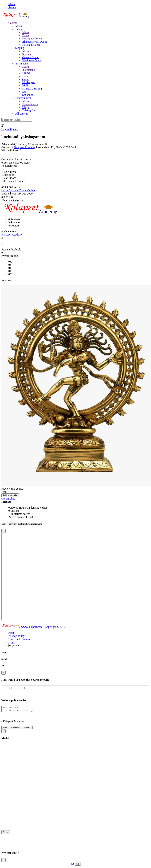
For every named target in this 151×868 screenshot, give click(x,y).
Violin (26, 85)
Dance (26, 35)
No (78, 865)
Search (12, 7)
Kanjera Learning (32, 89)
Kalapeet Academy (25, 147)
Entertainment (30, 104)
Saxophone (28, 95)
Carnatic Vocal (30, 57)
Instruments (29, 70)
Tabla (25, 76)
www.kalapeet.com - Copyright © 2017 (43, 627)
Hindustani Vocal (32, 60)
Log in (5, 129)
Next (5, 729)
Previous (15, 729)
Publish (27, 729)
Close (6, 833)
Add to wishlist (10, 495)
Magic (26, 107)
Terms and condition (20, 639)
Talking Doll (29, 110)
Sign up (14, 129)
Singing (27, 54)
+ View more (9, 172)
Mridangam (29, 82)
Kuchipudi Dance (32, 38)
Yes (72, 865)
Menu (12, 4)
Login (12, 642)
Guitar (26, 79)
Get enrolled (8, 499)
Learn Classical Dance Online (18, 190)
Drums (26, 73)
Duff (25, 92)
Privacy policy (16, 636)
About (12, 633)
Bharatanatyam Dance (35, 42)
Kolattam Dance (31, 45)
